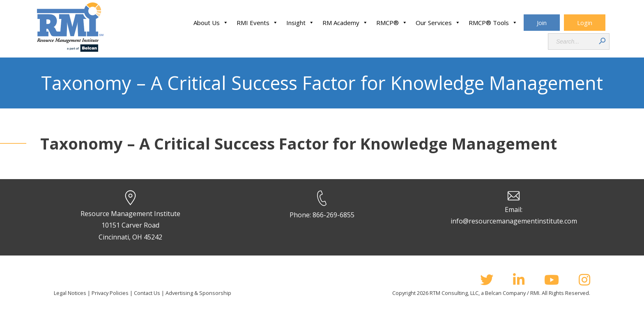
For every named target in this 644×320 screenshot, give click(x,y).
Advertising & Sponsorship (198, 293)
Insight (300, 23)
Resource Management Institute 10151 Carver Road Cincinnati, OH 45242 (130, 226)
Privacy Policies (110, 293)
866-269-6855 (333, 215)
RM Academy (345, 23)
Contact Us (147, 293)
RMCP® (392, 23)
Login (585, 23)
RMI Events (257, 23)
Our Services (438, 23)
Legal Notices (70, 293)
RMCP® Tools (493, 23)
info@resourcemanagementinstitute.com (514, 221)
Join (542, 23)
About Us (211, 23)
